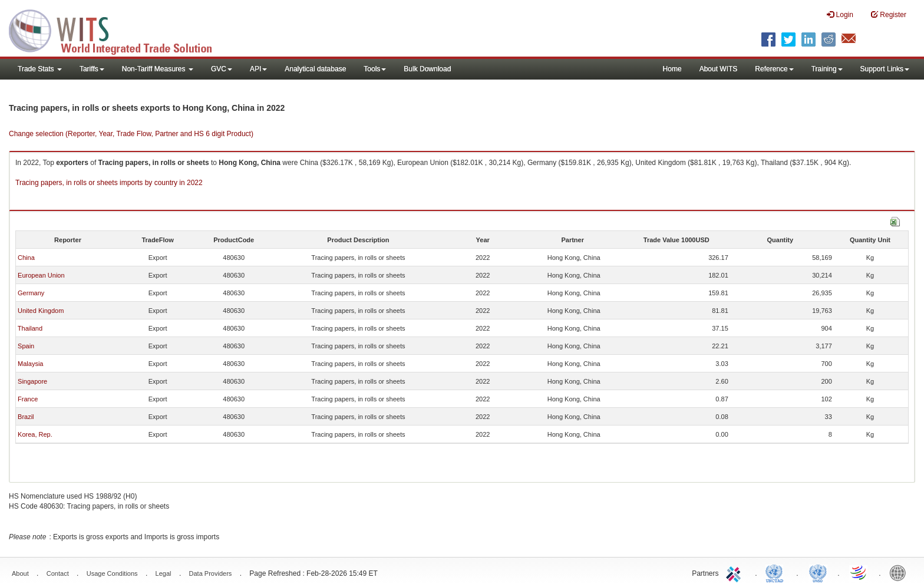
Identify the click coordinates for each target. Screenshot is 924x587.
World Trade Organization (859, 572)
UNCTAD (777, 572)
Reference (774, 69)
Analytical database (315, 69)
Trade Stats (40, 69)
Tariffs (92, 69)
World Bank (900, 572)
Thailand (30, 328)
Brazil (26, 417)
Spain (26, 346)
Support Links (885, 69)
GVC (222, 69)
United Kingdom (41, 311)
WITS (118, 29)
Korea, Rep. (35, 434)
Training (827, 69)
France (28, 399)
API (258, 69)
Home (672, 69)
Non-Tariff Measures (158, 69)
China (26, 258)
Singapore (32, 381)
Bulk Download (427, 69)
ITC (735, 572)
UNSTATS (818, 572)
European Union (41, 275)
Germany (31, 293)
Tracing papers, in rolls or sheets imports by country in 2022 (109, 183)
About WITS (719, 69)
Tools (375, 69)
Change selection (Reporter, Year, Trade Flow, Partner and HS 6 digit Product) (131, 134)
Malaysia (30, 364)
